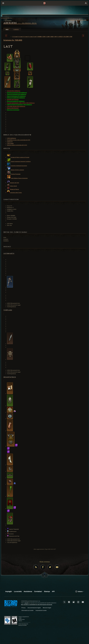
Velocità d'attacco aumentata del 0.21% (17, 145)
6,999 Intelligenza (11, 138)
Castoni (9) (10, 142)
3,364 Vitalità (10, 143)
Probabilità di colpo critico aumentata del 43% (19, 140)
